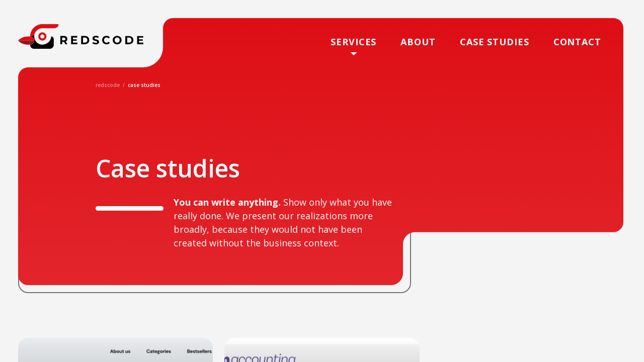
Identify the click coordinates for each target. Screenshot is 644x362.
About (418, 42)
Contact (577, 42)
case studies (495, 42)
